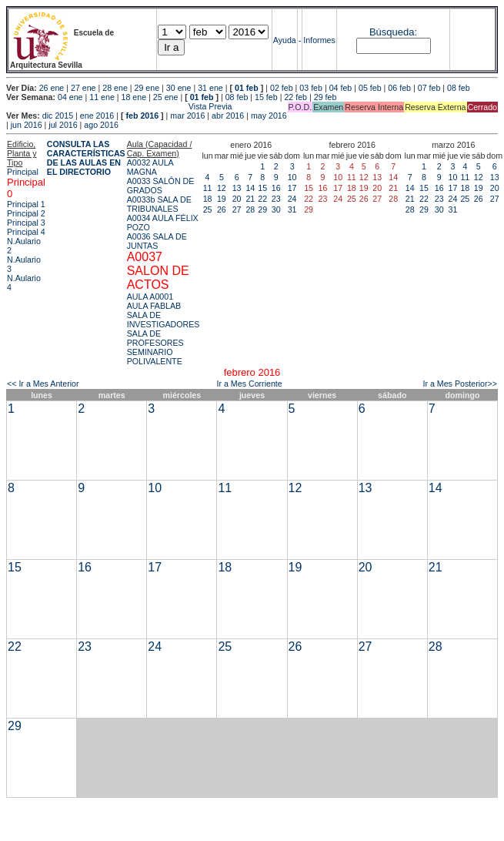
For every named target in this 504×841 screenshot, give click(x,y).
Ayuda (285, 40)
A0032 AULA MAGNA (150, 167)
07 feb (429, 88)
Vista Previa (119, 106)
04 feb (341, 88)
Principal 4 (26, 232)
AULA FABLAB (154, 306)
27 (237, 209)
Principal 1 (26, 204)
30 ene (179, 88)
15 (262, 188)
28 (250, 209)
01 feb (247, 88)
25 (208, 209)
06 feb (399, 88)
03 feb (311, 88)
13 (237, 188)
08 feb (459, 88)
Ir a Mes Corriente (249, 384)
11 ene (102, 97)
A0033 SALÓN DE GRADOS (161, 186)
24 (292, 199)
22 (262, 199)
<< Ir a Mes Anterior (43, 384)
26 (222, 209)
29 (262, 209)
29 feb (325, 97)
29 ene (147, 88)
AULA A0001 (150, 297)
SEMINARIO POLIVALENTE (155, 357)
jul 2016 (63, 125)
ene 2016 (97, 116)
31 (292, 209)
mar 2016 (187, 116)
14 (250, 188)
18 (208, 199)
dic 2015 (58, 116)
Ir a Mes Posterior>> (460, 384)
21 (250, 199)
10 (292, 177)
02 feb (282, 88)
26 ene (52, 88)
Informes (319, 40)
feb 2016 (142, 116)
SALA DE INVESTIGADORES (164, 320)
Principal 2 (26, 213)
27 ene (83, 88)
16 (276, 188)
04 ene (70, 97)
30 (276, 209)
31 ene (210, 88)
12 (222, 188)
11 (208, 188)
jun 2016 (27, 125)
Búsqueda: (393, 32)
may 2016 (269, 116)
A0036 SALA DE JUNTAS (157, 241)
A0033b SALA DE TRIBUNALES (159, 204)
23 (276, 199)
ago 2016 (101, 125)
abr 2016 (228, 116)
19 (222, 199)
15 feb (266, 97)
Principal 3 (26, 223)
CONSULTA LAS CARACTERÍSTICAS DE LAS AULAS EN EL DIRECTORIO (86, 158)
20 (237, 199)
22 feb (295, 97)
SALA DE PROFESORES (155, 338)
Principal (23, 172)
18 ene (134, 97)
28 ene (115, 88)
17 (292, 188)
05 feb (370, 88)
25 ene (166, 97)
